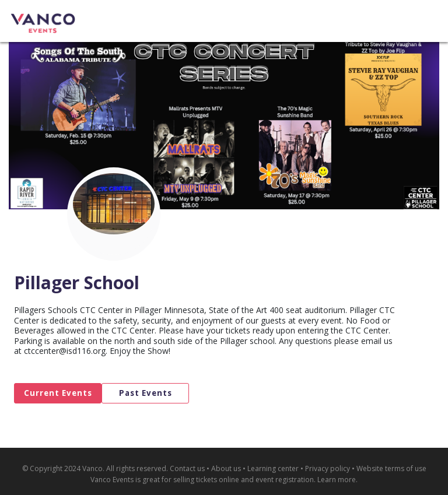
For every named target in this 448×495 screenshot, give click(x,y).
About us (226, 468)
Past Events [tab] (146, 393)
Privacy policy (328, 468)
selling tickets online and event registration (244, 480)
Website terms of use (391, 468)
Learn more (337, 480)
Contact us (187, 468)
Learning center (273, 468)
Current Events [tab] (58, 393)
